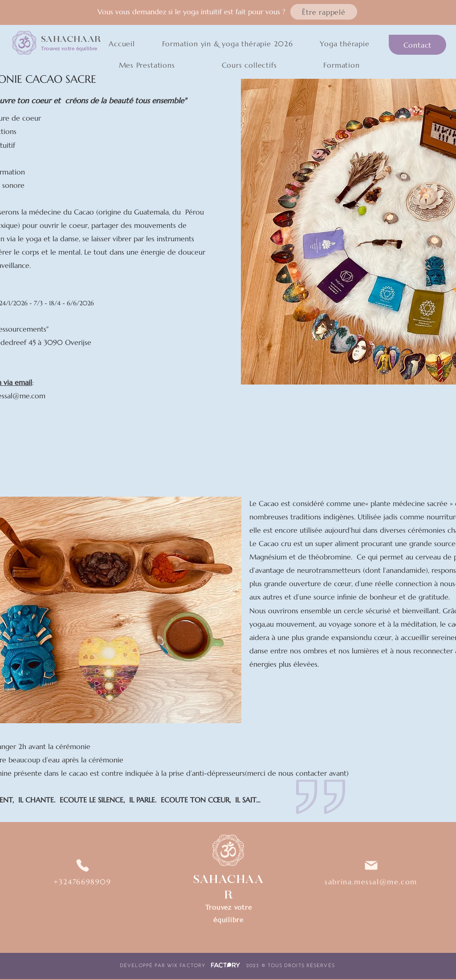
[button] (324, 12)
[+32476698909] (82, 872)
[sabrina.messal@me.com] (371, 872)
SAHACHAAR (71, 39)
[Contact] (417, 45)
